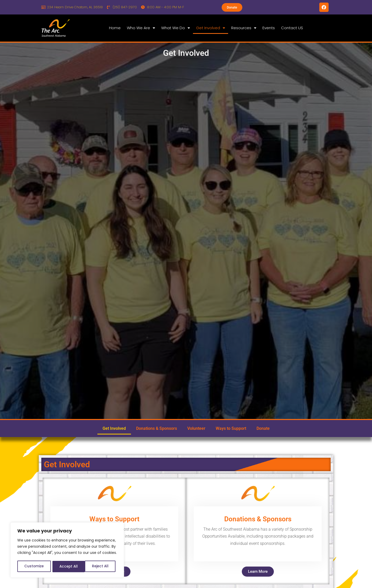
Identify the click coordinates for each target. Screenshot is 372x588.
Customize (34, 567)
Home (115, 28)
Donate (263, 428)
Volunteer (196, 428)
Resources (244, 28)
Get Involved (211, 28)
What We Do (176, 28)
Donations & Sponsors (157, 428)
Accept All (101, 567)
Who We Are (141, 28)
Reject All (67, 567)
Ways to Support (231, 428)
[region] (67, 551)
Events (269, 28)
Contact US (292, 28)
